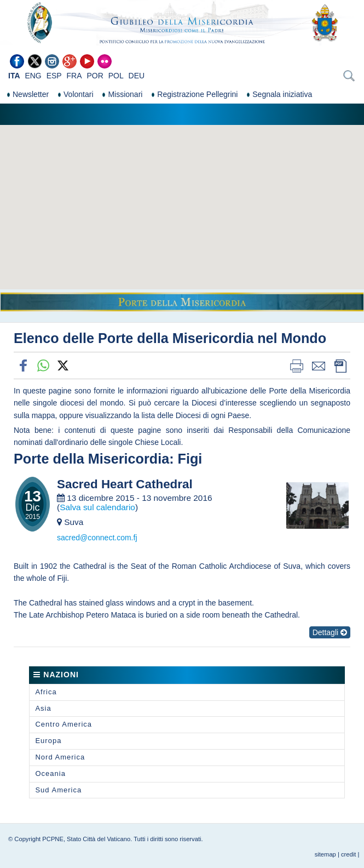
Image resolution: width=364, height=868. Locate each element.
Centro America (63, 724)
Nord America (60, 757)
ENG (33, 76)
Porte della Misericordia (91, 459)
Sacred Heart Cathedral (125, 484)
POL (116, 76)
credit (348, 854)
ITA (14, 76)
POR (95, 76)
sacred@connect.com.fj (97, 538)
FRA (74, 76)
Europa (48, 741)
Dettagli (330, 632)
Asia (43, 708)
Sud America (58, 790)
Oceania (50, 773)
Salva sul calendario (97, 507)
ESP (54, 76)
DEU (137, 76)
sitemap (325, 854)
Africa (46, 692)
